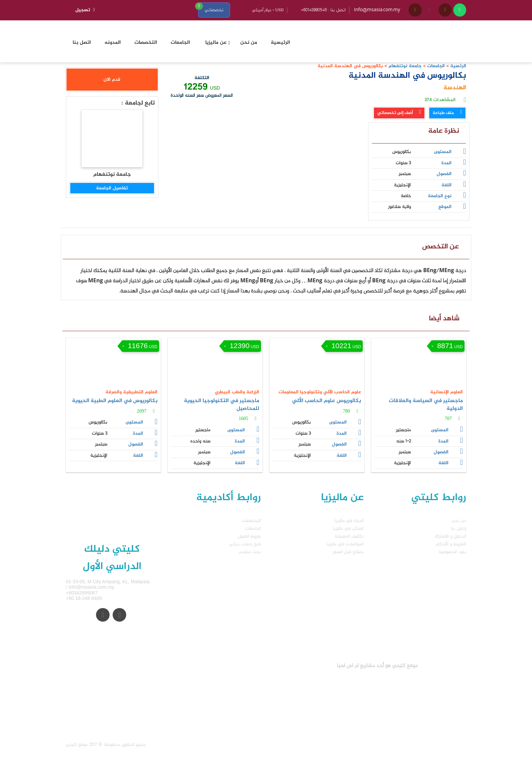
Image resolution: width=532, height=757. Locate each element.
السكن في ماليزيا (348, 528)
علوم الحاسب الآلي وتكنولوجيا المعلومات (320, 392)
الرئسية (458, 66)
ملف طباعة (447, 113)
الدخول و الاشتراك (450, 536)
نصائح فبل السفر (348, 552)
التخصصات (251, 521)
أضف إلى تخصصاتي (399, 113)
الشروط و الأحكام (451, 544)
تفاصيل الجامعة (112, 188)
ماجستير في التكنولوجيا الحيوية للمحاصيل (222, 405)
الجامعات (436, 66)
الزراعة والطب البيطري (237, 392)
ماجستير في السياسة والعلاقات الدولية (426, 405)
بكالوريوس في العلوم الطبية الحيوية (115, 401)
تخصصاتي (214, 10)
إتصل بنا (459, 528)
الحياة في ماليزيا (349, 521)
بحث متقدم (250, 552)
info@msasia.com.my (377, 10)
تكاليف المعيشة (349, 536)
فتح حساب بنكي (245, 544)
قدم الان (112, 80)
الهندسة (455, 88)
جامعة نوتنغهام (404, 66)
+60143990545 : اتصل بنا (323, 10)
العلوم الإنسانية (446, 392)
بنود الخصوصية (452, 552)
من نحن (459, 521)
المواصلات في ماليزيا (345, 544)
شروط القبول (249, 536)
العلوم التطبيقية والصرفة (131, 392)
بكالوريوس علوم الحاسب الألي (327, 401)
